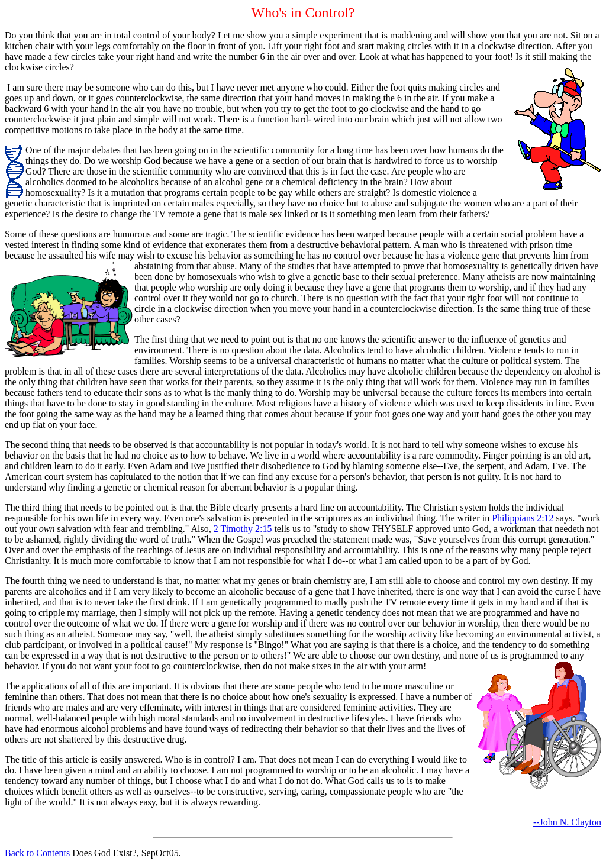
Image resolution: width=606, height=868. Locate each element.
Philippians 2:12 (523, 518)
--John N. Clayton (567, 822)
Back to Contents (37, 853)
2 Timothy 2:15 (243, 529)
